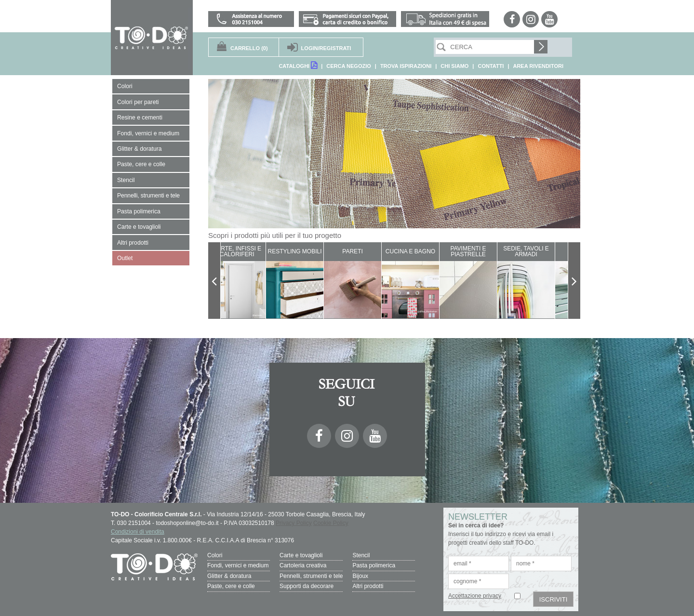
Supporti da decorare (307, 586)
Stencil (361, 555)
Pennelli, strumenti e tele (311, 576)
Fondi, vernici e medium (238, 565)
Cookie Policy (331, 523)
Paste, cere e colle (231, 586)
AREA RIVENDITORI (538, 66)
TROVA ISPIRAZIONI (406, 66)
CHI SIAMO (454, 66)
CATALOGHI (298, 65)
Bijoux (360, 576)
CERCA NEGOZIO (349, 66)
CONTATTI (491, 66)
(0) (249, 48)
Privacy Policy (294, 523)
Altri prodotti (368, 586)
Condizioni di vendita (138, 532)
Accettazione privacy (475, 596)
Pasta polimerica (374, 565)
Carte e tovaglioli (301, 555)
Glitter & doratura (229, 576)
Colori (215, 555)
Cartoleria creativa (303, 565)
